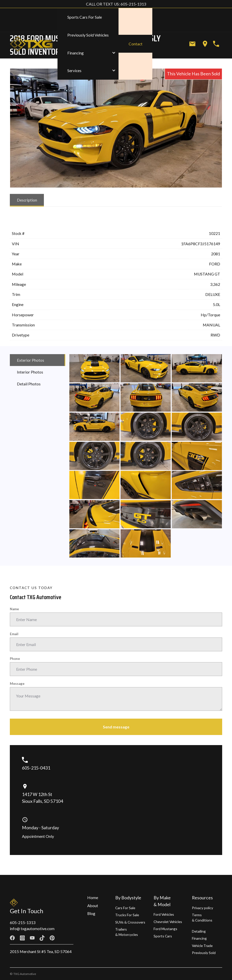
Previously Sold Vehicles (88, 35)
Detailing (199, 931)
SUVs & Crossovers (130, 922)
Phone (15, 659)
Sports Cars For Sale (85, 17)
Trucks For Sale (127, 915)
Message (17, 684)
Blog (91, 913)
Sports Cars (163, 936)
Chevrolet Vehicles (168, 922)
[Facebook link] (12, 938)
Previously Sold (204, 953)
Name (14, 609)
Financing (199, 938)
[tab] (27, 201)
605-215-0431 (36, 768)
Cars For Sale (125, 908)
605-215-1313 (23, 922)
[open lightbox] (94, 369)
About (93, 906)
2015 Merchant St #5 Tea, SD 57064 (41, 951)
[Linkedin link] (72, 938)
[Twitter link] (62, 938)
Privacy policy (202, 908)
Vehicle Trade (202, 946)
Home (93, 897)
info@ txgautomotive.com (32, 928)
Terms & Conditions (202, 917)
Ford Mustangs (165, 929)
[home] (34, 44)
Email (14, 634)
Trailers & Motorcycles (127, 932)
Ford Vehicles (164, 914)
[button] (88, 53)
